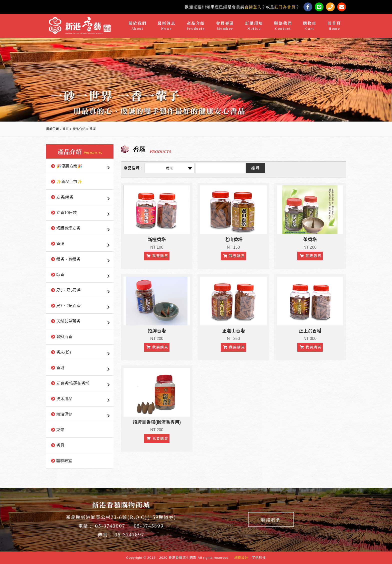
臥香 (60, 275)
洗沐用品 (64, 399)
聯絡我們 (283, 26)
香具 (60, 445)
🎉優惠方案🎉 (69, 166)
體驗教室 (64, 461)
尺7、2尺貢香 (68, 306)
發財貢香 (64, 337)
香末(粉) (64, 352)
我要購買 (157, 256)
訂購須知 (254, 26)
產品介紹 (196, 26)
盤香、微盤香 (68, 259)
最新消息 (166, 26)
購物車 (310, 26)
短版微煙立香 (68, 228)
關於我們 (137, 26)
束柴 (60, 430)
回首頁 (334, 26)
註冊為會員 (285, 7)
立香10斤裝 (66, 213)
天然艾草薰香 (68, 321)
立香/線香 (65, 197)
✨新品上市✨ (69, 182)
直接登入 (253, 7)
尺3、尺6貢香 (68, 290)
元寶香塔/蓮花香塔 (73, 383)
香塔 (60, 368)
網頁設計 (241, 558)
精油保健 (64, 414)
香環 (60, 244)
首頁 (65, 129)
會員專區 (225, 26)
